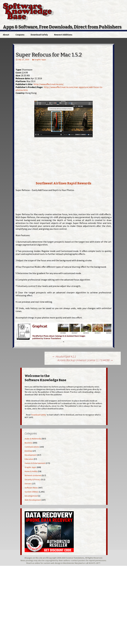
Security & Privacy (33, 479)
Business (29, 443)
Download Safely (39, 35)
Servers (28, 484)
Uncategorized (31, 496)
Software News (31, 488)
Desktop (28, 451)
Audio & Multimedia (33, 439)
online (37, 563)
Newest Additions (63, 35)
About (6, 35)
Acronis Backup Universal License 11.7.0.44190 (85, 360)
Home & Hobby (31, 471)
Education (29, 459)
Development (31, 455)
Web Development (33, 500)
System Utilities (32, 492)
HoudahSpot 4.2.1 (64, 356)
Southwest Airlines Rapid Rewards (63, 183)
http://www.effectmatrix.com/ (49, 84)
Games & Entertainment (35, 463)
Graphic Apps (40, 60)
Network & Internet (33, 475)
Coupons (20, 35)
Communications (32, 447)
